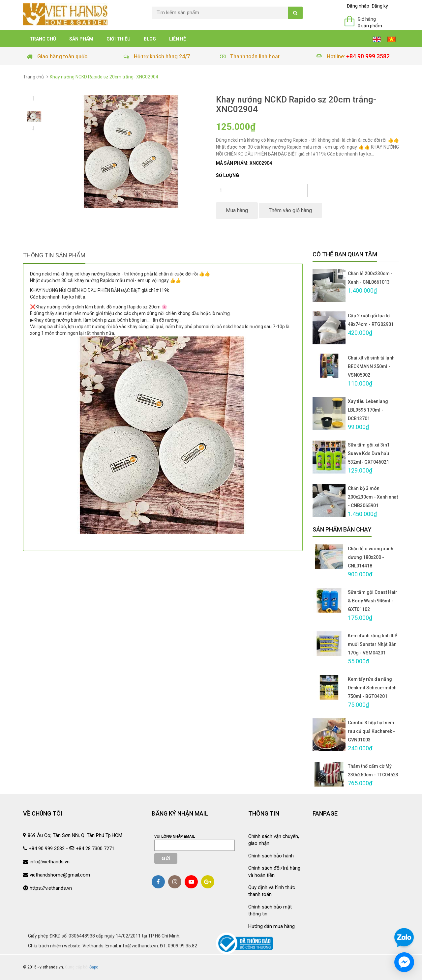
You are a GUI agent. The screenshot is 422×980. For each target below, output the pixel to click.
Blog (150, 39)
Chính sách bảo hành (271, 856)
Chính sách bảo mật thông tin (270, 910)
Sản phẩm (81, 39)
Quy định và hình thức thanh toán (272, 891)
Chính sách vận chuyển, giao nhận (274, 840)
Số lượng (227, 175)
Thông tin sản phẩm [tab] (54, 255)
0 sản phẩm (370, 26)
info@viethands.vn (50, 862)
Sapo (94, 967)
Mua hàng (237, 210)
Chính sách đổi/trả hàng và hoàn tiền (274, 871)
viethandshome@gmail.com (60, 875)
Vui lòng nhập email (175, 836)
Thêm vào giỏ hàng (290, 210)
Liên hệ (178, 39)
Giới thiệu (119, 39)
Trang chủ (43, 39)
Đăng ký (380, 6)
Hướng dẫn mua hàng (271, 926)
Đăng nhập (358, 6)
